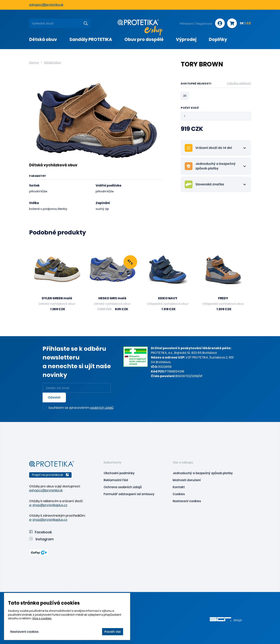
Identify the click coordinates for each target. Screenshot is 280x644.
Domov (34, 62)
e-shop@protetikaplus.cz (48, 505)
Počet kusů (190, 108)
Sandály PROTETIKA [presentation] (91, 39)
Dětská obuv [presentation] (43, 39)
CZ (249, 23)
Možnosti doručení (187, 480)
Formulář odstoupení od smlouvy (129, 494)
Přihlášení (187, 24)
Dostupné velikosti (216, 84)
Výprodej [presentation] (186, 39)
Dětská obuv (53, 62)
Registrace (204, 24)
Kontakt (179, 487)
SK (242, 23)
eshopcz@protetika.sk (46, 5)
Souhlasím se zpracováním (81, 408)
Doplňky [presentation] (218, 39)
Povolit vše (113, 632)
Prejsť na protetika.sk (50, 475)
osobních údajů (102, 408)
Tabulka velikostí (239, 83)
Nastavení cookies (187, 501)
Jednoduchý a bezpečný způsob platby (203, 473)
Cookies (179, 494)
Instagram (41, 539)
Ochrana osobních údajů (123, 487)
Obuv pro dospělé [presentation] (144, 39)
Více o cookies (42, 618)
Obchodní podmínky (119, 473)
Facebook (41, 532)
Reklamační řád (116, 480)
